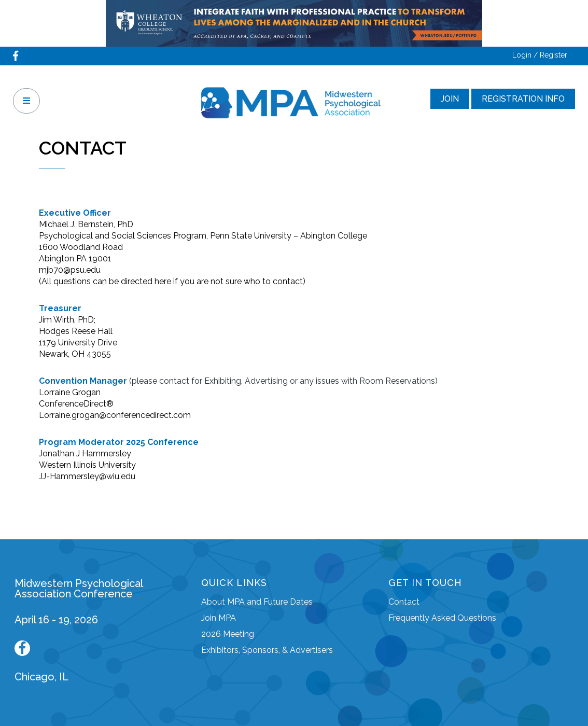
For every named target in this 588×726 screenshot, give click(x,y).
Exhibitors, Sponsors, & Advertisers (267, 650)
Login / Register (540, 55)
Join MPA (219, 618)
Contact (404, 602)
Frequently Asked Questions (442, 618)
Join (450, 99)
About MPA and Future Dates (257, 602)
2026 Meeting (228, 634)
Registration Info (523, 99)
